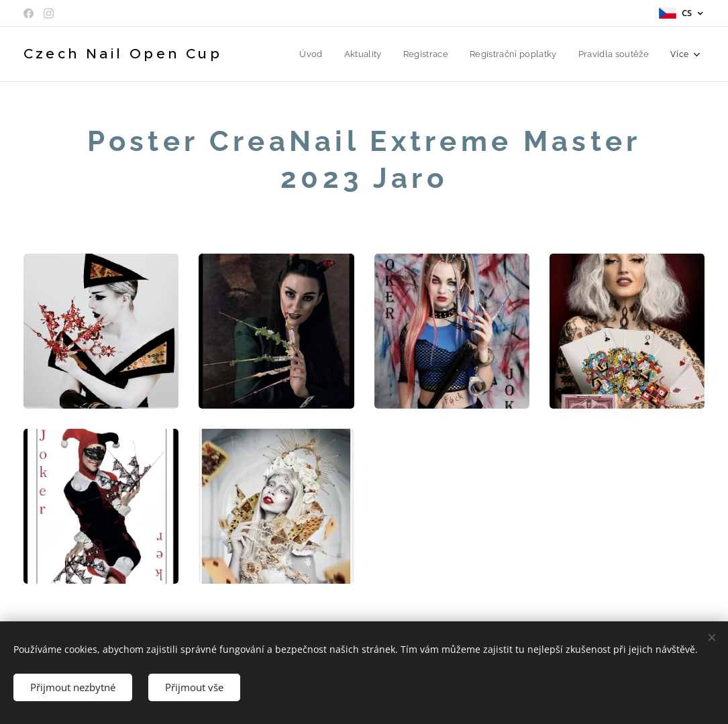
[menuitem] (319, 54)
